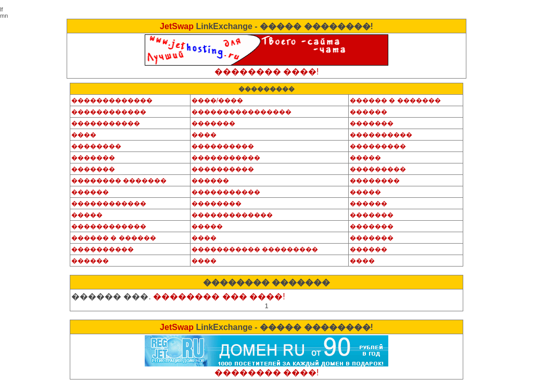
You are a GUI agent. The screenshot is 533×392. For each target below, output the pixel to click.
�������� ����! (267, 72)
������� (213, 123)
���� (84, 135)
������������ (109, 112)
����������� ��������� (255, 249)
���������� (381, 135)
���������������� (242, 112)
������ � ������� (395, 100)
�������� (96, 146)
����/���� (217, 100)
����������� (106, 123)
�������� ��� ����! (219, 296)
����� (365, 158)
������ (369, 112)
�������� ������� (119, 181)
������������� (112, 100)
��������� (378, 146)
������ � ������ (114, 238)
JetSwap (177, 26)
